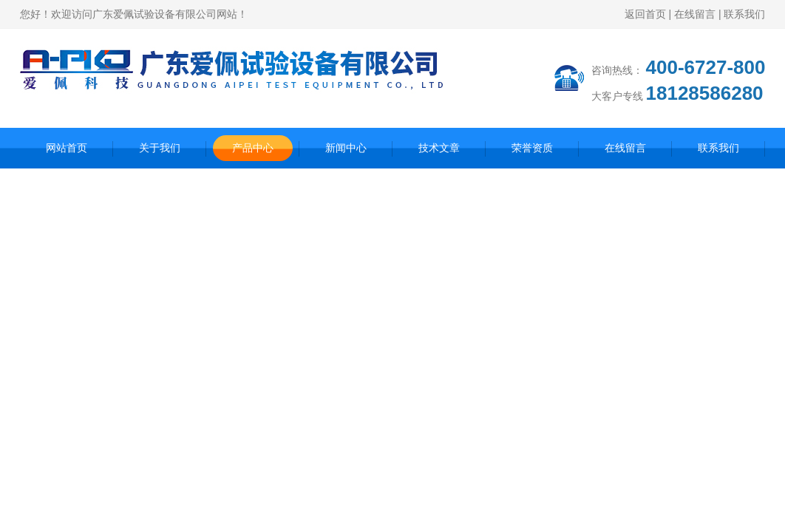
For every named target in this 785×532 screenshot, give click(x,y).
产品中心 (253, 148)
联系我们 (744, 14)
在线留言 (695, 14)
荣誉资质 (532, 148)
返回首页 (645, 14)
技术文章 (439, 148)
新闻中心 (346, 148)
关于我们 (160, 148)
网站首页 (67, 148)
